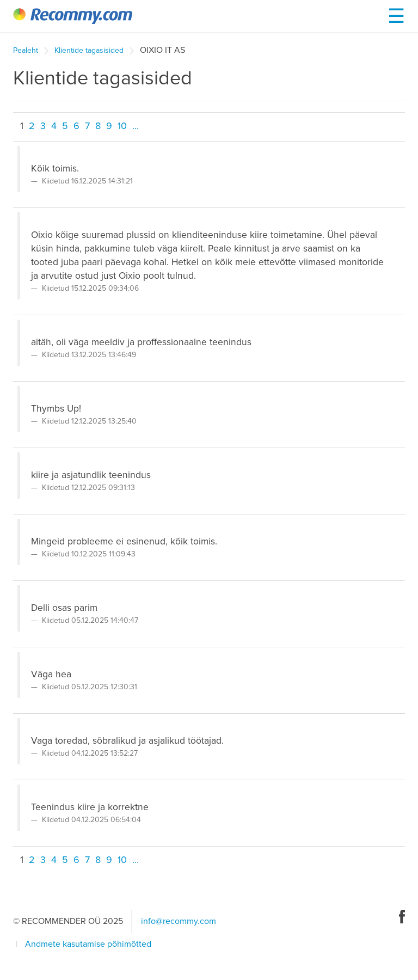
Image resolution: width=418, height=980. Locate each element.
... (136, 126)
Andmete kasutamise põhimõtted (88, 944)
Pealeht (26, 51)
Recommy (73, 16)
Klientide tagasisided (89, 51)
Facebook (402, 917)
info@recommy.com (179, 921)
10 (122, 126)
